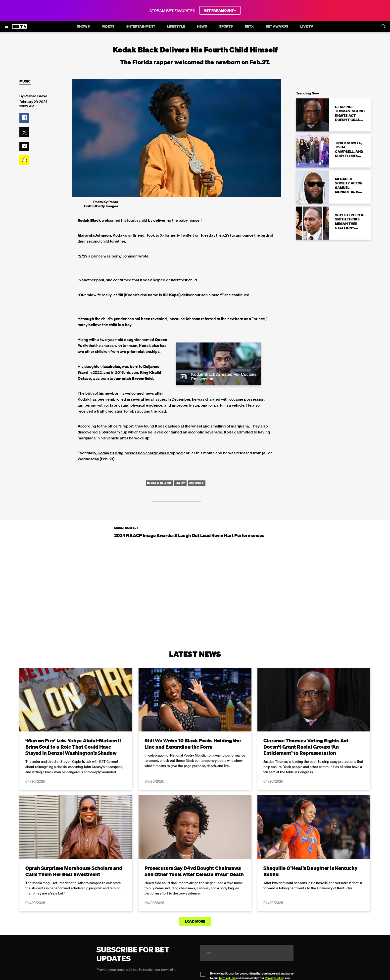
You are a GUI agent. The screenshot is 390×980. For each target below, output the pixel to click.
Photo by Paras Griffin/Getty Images (101, 204)
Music (25, 81)
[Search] (384, 26)
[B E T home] (19, 29)
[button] (24, 118)
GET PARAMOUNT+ (220, 10)
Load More (195, 921)
